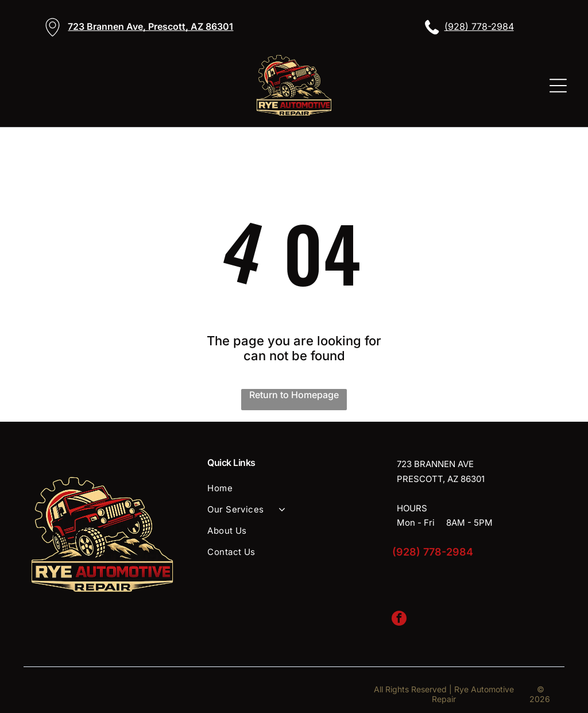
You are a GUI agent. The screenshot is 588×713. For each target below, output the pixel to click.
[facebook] (399, 620)
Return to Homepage (294, 395)
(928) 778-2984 (479, 26)
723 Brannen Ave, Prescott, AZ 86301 (150, 26)
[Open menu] (558, 86)
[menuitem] (294, 488)
